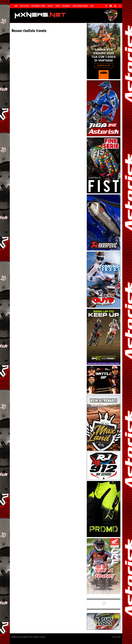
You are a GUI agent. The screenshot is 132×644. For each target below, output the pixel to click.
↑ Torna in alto (116, 637)
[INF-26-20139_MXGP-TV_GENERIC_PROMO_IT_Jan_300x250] (104, 380)
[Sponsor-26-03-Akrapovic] (104, 222)
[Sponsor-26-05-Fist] (104, 165)
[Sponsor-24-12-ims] (104, 509)
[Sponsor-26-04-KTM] (104, 51)
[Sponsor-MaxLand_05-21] (104, 423)
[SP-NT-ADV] (104, 621)
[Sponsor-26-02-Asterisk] (104, 108)
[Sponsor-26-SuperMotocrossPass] (104, 336)
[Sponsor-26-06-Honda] (104, 566)
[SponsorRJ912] (104, 466)
